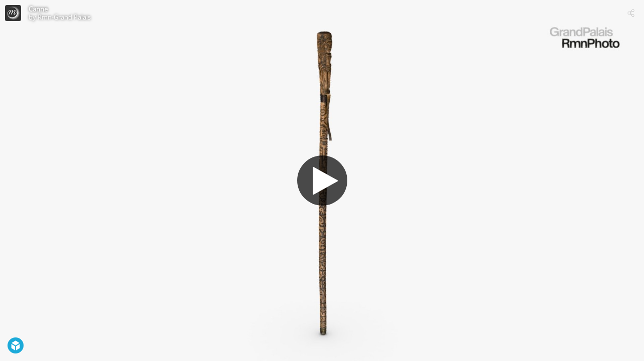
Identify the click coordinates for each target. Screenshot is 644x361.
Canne (38, 9)
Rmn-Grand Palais (64, 17)
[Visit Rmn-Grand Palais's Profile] (13, 13)
